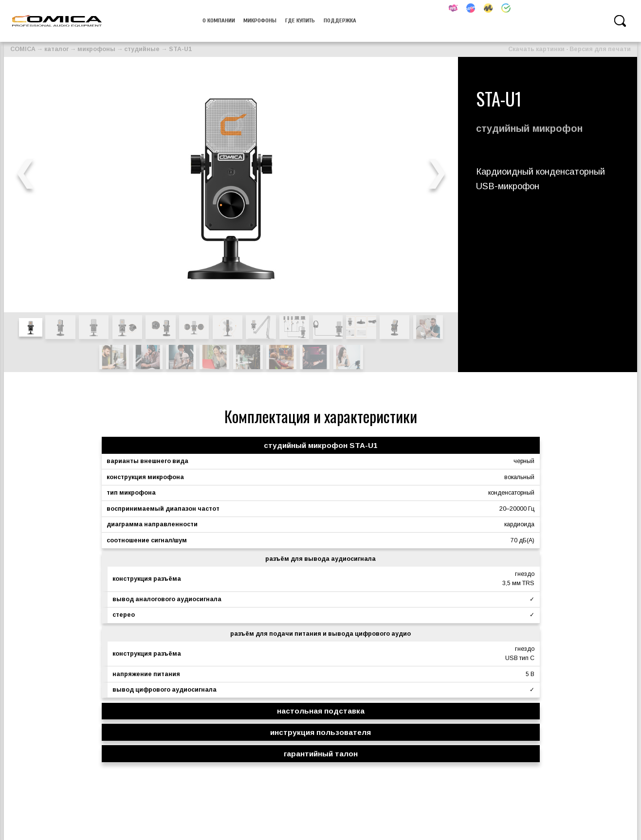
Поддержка (340, 20)
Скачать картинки (536, 49)
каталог (56, 49)
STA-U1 (180, 49)
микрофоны (260, 20)
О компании (219, 20)
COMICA (23, 49)
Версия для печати (600, 49)
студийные (142, 49)
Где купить (300, 20)
